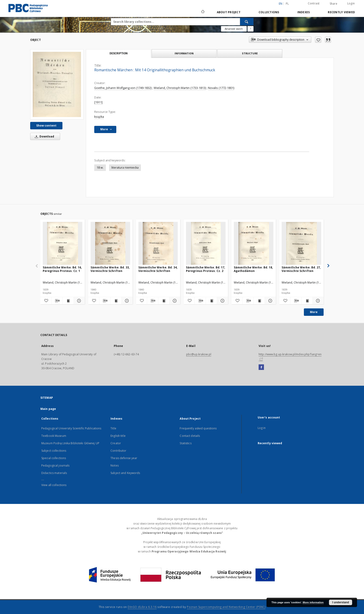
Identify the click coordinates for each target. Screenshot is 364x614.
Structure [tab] (250, 53)
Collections (269, 12)
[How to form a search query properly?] (250, 29)
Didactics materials (54, 473)
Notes (115, 465)
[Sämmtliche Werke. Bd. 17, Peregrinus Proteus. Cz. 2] (206, 243)
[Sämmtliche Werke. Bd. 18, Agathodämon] (254, 243)
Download (44, 136)
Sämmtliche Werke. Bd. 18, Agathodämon (253, 269)
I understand (341, 602)
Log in (262, 428)
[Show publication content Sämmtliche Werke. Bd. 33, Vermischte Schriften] (116, 301)
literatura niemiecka (125, 168)
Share (333, 4)
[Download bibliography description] (57, 301)
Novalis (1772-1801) (221, 88)
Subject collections (54, 451)
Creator (116, 443)
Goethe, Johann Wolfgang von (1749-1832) (123, 88)
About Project (229, 12)
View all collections (54, 485)
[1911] (98, 102)
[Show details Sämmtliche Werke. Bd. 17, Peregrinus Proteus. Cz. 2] (222, 301)
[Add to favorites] (318, 40)
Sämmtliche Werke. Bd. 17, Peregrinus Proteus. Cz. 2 (205, 269)
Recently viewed (341, 12)
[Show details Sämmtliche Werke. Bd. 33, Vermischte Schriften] (126, 301)
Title (113, 428)
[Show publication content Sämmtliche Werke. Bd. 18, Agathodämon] (259, 301)
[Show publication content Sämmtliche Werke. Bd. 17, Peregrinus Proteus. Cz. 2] (211, 301)
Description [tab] (119, 53)
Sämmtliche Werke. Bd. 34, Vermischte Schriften (158, 269)
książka (99, 117)
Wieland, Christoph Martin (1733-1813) (180, 88)
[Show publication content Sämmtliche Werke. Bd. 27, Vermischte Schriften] (307, 301)
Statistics (185, 443)
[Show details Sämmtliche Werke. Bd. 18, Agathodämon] (270, 301)
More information (313, 602)
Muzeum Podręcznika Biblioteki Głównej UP (70, 443)
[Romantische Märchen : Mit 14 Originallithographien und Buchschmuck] (57, 84)
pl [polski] (287, 4)
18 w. (100, 168)
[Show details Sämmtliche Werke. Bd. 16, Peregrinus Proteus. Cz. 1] (79, 301)
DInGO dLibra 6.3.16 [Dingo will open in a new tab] (142, 607)
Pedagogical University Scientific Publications (71, 428)
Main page (48, 409)
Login (351, 3)
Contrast (314, 3)
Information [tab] (184, 53)
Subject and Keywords (125, 473)
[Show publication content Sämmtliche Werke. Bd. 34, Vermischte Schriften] (164, 301)
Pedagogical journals (55, 465)
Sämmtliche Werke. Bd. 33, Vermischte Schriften (110, 269)
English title (118, 436)
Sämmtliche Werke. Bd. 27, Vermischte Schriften (301, 269)
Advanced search (234, 29)
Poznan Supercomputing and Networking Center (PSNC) (226, 607)
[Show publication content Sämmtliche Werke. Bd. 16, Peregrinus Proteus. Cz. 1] (68, 301)
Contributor (118, 451)
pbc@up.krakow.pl (199, 354)
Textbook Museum (54, 436)
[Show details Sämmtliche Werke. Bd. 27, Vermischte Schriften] (317, 301)
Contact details (190, 436)
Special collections (54, 458)
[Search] (247, 22)
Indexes (304, 12)
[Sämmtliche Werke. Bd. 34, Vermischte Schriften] (158, 243)
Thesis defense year (124, 458)
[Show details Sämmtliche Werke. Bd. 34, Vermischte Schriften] (174, 301)
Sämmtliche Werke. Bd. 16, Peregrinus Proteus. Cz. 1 (62, 269)
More (314, 312)
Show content (46, 126)
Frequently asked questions (198, 428)
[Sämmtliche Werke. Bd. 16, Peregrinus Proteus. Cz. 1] (63, 243)
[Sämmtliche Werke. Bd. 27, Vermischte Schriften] (301, 243)
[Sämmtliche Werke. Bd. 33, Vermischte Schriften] (110, 243)
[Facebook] (261, 367)
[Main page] (203, 12)
